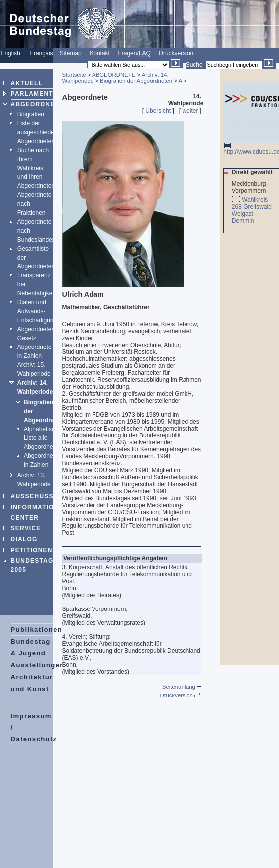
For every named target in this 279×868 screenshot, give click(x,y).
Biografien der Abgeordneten (136, 81)
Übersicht (158, 111)
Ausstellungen (38, 665)
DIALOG (24, 539)
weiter (190, 111)
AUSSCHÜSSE (35, 496)
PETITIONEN (32, 550)
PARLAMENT (32, 94)
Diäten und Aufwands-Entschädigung (37, 311)
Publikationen (37, 630)
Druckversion (176, 53)
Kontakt (100, 53)
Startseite (74, 75)
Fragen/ (134, 53)
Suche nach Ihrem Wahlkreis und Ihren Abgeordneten (36, 168)
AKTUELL (27, 83)
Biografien (31, 114)
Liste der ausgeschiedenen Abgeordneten (41, 132)
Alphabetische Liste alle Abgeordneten (43, 438)
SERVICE (26, 528)
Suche (194, 65)
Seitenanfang (182, 687)
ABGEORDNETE (38, 104)
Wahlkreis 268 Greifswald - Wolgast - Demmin (253, 210)
